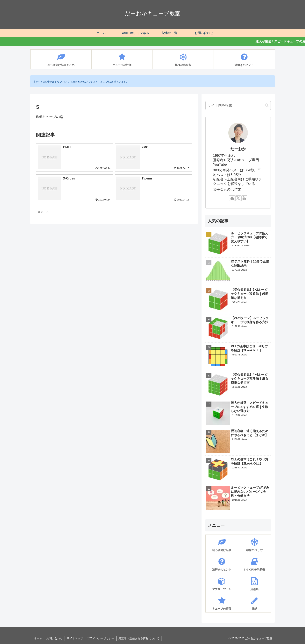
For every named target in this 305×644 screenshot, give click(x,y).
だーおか (238, 149)
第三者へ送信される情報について (139, 638)
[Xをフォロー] (238, 198)
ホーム (38, 638)
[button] (267, 105)
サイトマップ (75, 638)
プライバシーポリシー (101, 638)
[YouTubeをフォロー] (244, 198)
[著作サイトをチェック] (232, 198)
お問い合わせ (54, 638)
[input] (238, 105)
